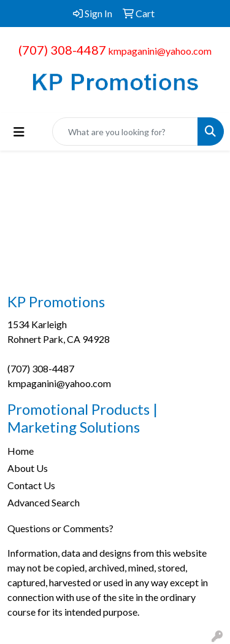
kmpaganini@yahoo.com (160, 51)
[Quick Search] (125, 132)
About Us (28, 468)
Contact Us (31, 485)
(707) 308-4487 (62, 50)
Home (21, 451)
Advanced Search (44, 502)
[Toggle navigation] (19, 132)
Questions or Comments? (60, 528)
